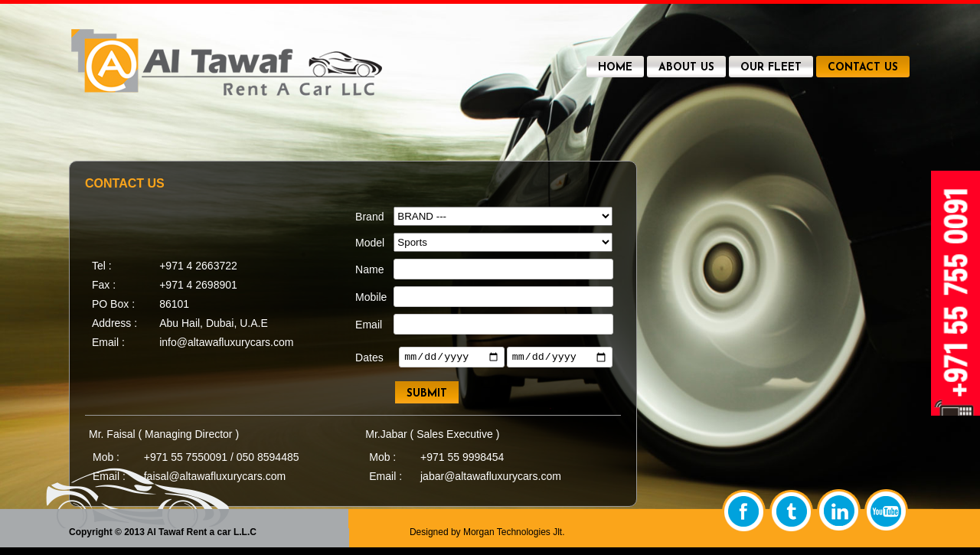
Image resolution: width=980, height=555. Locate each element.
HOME (615, 68)
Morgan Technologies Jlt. (514, 532)
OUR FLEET (771, 68)
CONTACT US (863, 68)
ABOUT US (686, 68)
